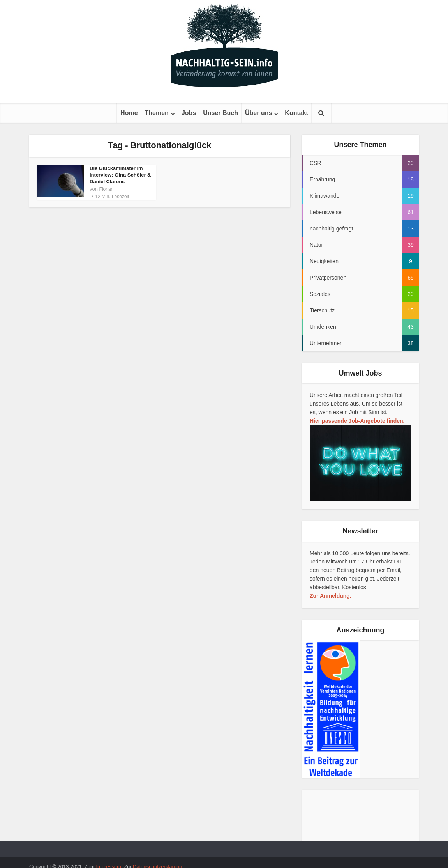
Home (129, 113)
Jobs (189, 113)
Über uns (258, 113)
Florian (107, 189)
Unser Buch (220, 113)
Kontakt (296, 113)
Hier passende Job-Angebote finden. (357, 421)
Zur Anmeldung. (331, 596)
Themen (157, 113)
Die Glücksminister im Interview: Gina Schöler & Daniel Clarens (120, 175)
